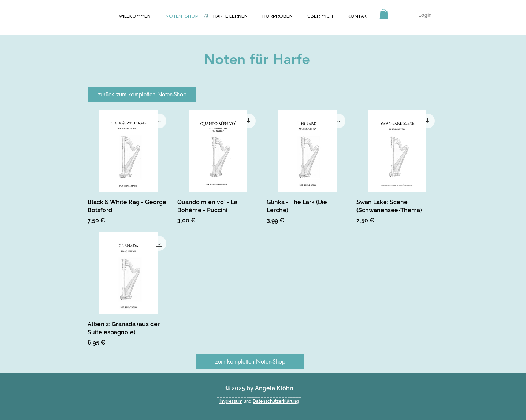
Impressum (231, 401)
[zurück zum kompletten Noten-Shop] (142, 95)
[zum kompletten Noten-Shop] (250, 362)
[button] (384, 14)
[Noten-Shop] (205, 16)
